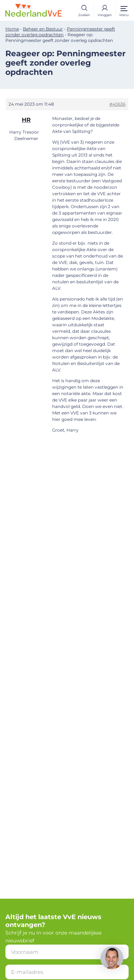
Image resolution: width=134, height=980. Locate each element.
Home (12, 29)
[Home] (34, 10)
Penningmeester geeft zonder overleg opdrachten (60, 32)
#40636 (117, 104)
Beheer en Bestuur (43, 29)
